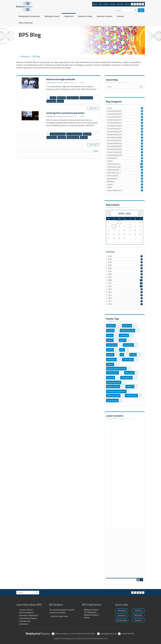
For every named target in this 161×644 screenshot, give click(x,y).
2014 (110, 292)
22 (142, 187)
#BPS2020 (61, 98)
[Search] (126, 10)
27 (142, 146)
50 (142, 190)
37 (142, 126)
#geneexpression (86, 98)
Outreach (120, 16)
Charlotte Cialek (51, 83)
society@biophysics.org (108, 634)
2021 (110, 271)
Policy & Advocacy (26, 23)
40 (142, 111)
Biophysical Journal (91, 610)
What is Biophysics (27, 612)
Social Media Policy (102, 639)
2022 (110, 268)
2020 (110, 274)
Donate (113, 4)
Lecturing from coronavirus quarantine (30, 116)
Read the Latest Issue (59, 616)
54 (142, 182)
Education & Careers (104, 16)
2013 (110, 295)
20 (142, 108)
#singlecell (62, 137)
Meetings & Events (52, 16)
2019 (110, 277)
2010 (110, 304)
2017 (110, 283)
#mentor (60, 101)
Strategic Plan (25, 621)
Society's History (26, 610)
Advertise (120, 4)
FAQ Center (138, 615)
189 (142, 167)
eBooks (87, 618)
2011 (110, 301)
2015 (110, 289)
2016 (110, 286)
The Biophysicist (90, 612)
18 (142, 158)
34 (142, 114)
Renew (106, 4)
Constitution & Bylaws (28, 618)
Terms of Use (91, 639)
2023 (110, 265)
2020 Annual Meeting (58, 134)
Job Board (138, 620)
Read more (93, 108)
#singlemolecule (73, 98)
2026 (110, 256)
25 (142, 135)
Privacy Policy (83, 639)
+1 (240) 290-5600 (127, 634)
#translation (51, 101)
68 (142, 170)
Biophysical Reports (92, 615)
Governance (24, 624)
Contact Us (138, 610)
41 (142, 129)
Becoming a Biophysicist (29, 615)
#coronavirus (52, 137)
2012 (110, 298)
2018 (110, 280)
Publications (69, 16)
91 (142, 184)
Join (100, 4)
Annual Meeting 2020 (74, 134)
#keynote (84, 137)
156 (142, 164)
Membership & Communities (29, 16)
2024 (110, 262)
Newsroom (122, 615)
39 (142, 132)
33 (142, 123)
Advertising (122, 610)
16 (142, 161)
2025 (110, 259)
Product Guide (122, 620)
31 (142, 117)
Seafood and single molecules (30, 83)
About (95, 4)
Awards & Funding (85, 16)
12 (142, 176)
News (127, 4)
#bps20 (53, 98)
